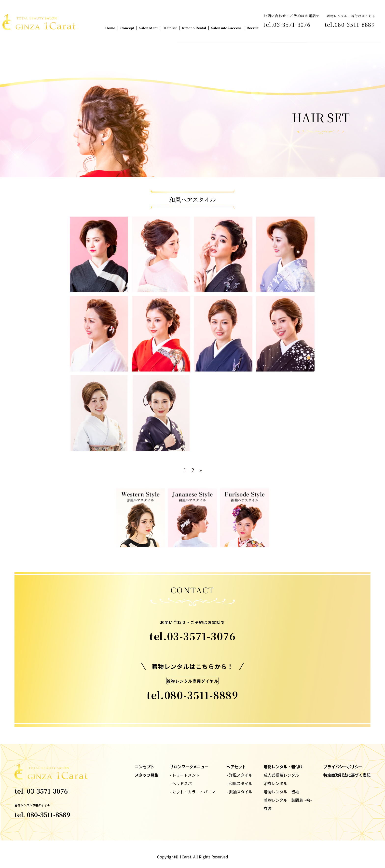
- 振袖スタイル (239, 792)
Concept (127, 28)
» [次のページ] (200, 470)
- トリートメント (185, 775)
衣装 (268, 808)
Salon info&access (226, 28)
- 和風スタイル (239, 783)
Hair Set (170, 28)
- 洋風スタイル (239, 775)
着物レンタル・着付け (283, 767)
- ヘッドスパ (181, 783)
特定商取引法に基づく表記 (347, 775)
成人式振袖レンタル (281, 775)
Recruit (253, 28)
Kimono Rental (194, 28)
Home (110, 28)
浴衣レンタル (275, 783)
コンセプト (145, 767)
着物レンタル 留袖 (281, 792)
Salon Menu (149, 28)
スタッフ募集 (147, 775)
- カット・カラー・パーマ (192, 792)
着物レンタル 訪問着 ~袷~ (288, 800)
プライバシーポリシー (343, 767)
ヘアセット (236, 767)
